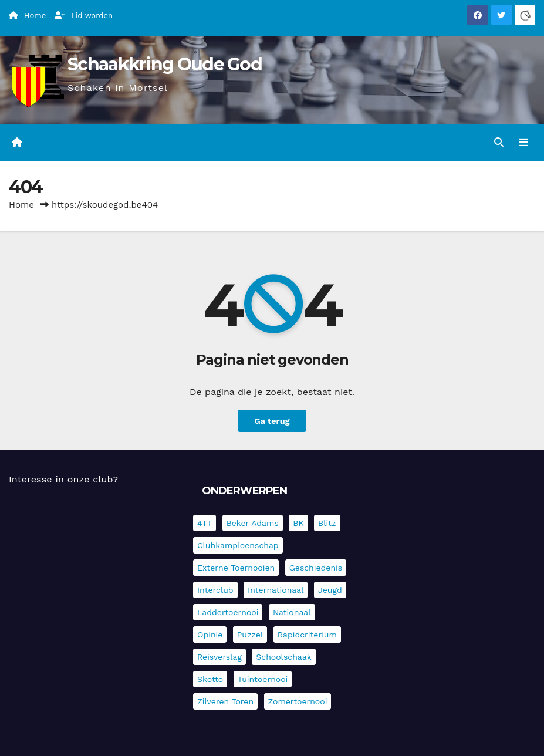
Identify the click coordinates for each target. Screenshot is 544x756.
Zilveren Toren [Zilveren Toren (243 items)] (225, 701)
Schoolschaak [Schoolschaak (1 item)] (283, 657)
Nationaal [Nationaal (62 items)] (292, 612)
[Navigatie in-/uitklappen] (523, 142)
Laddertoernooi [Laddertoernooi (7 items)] (228, 612)
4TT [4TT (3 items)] (205, 523)
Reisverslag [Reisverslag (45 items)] (219, 657)
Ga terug (272, 421)
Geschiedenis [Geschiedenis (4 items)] (316, 568)
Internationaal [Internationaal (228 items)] (276, 590)
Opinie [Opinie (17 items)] (210, 635)
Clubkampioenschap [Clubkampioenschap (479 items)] (238, 545)
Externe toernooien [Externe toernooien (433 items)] (236, 568)
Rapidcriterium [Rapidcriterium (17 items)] (307, 635)
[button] (499, 142)
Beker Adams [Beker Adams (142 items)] (253, 523)
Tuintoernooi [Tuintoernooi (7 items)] (263, 679)
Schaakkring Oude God (165, 64)
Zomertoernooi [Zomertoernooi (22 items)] (298, 701)
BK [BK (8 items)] (298, 523)
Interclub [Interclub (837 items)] (215, 590)
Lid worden (84, 16)
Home (21, 205)
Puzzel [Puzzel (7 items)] (250, 635)
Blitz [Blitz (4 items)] (327, 523)
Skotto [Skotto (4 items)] (210, 679)
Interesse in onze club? (63, 479)
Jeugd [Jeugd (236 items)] (330, 590)
